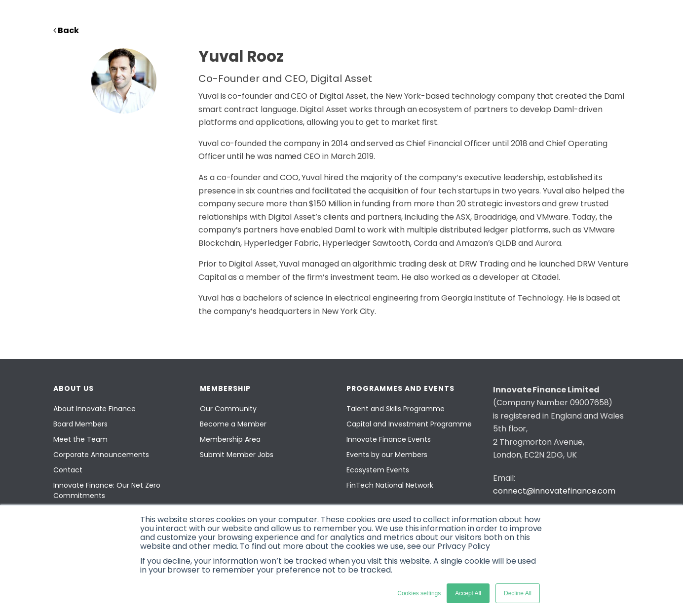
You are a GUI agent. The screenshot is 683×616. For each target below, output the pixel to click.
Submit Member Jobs (237, 455)
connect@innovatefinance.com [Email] (554, 491)
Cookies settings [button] (419, 593)
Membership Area (230, 439)
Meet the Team (80, 439)
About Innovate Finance (95, 409)
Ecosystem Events (378, 470)
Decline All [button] (518, 593)
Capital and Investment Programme (409, 424)
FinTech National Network (390, 485)
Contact (68, 470)
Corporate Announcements (101, 455)
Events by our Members (387, 455)
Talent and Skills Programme (396, 409)
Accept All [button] (468, 593)
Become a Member (233, 424)
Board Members (80, 424)
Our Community (228, 409)
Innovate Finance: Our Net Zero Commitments (107, 490)
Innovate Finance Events (389, 439)
